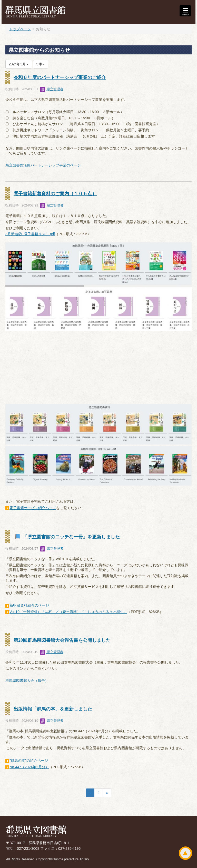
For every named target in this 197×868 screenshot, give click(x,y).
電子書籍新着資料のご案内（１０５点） (55, 194)
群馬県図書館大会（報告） (27, 680)
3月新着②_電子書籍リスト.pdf (30, 234)
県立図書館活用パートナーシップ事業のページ (43, 165)
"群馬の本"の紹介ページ (29, 761)
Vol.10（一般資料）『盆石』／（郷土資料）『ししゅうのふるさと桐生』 (68, 612)
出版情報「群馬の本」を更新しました (53, 709)
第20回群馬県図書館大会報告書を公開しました (62, 640)
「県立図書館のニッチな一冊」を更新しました (71, 537)
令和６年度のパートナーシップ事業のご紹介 (60, 77)
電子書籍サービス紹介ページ (33, 508)
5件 (41, 64)
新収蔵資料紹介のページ (29, 605)
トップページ (20, 29)
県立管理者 (52, 89)
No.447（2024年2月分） (29, 767)
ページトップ (185, 853)
